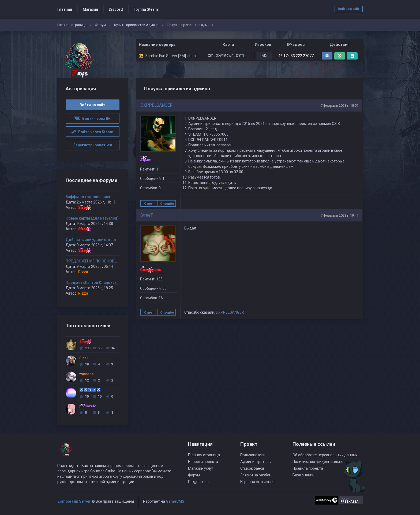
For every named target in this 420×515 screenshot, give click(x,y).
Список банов (252, 468)
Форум (100, 25)
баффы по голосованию (88, 197)
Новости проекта (203, 462)
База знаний (303, 475)
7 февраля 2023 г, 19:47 (340, 215)
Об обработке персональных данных (325, 455)
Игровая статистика (258, 482)
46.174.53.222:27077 (296, 56)
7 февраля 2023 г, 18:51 (340, 105)
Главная (65, 9)
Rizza (83, 272)
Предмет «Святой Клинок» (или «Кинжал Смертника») (115, 283)
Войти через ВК (92, 118)
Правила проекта (308, 468)
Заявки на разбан (256, 475)
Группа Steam (146, 9)
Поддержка (198, 482)
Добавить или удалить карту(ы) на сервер (104, 240)
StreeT (147, 215)
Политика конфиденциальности (321, 462)
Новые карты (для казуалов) (92, 218)
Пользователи (253, 455)
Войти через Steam (92, 132)
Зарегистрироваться (93, 145)
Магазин (90, 9)
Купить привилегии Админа (136, 25)
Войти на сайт (349, 9)
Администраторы (256, 462)
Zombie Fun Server (74, 501)
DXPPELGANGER (156, 105)
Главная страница (72, 25)
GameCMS (175, 501)
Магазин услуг (201, 468)
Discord (116, 9)
